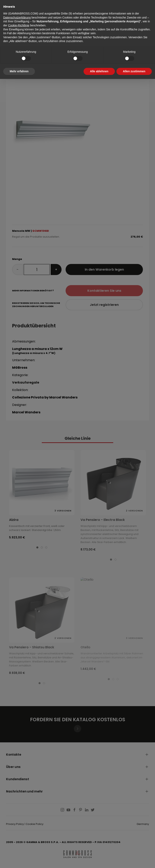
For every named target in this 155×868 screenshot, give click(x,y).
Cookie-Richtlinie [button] (19, 25)
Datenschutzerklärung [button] (17, 18)
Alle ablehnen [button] (99, 71)
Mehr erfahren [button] (19, 71)
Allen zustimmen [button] (134, 71)
